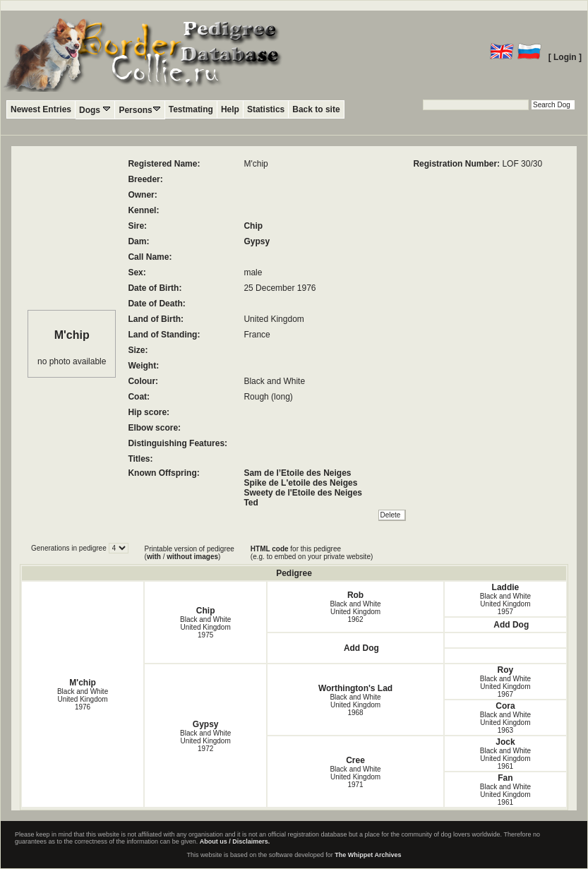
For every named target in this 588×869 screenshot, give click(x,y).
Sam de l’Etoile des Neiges (297, 473)
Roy (506, 670)
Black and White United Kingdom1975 (205, 627)
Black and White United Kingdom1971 (355, 777)
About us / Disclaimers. (235, 841)
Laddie (506, 587)
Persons (139, 110)
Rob (355, 595)
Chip (253, 226)
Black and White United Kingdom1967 (505, 687)
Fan (505, 778)
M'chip (83, 683)
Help (230, 109)
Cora (505, 706)
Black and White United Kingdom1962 (355, 612)
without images (192, 557)
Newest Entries (41, 109)
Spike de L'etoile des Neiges (300, 483)
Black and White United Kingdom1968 (355, 705)
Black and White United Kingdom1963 (505, 723)
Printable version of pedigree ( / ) (190, 553)
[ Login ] (565, 57)
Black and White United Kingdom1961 (505, 759)
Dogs (95, 110)
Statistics (266, 109)
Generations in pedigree (70, 548)
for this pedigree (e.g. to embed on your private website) (312, 553)
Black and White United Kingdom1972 (205, 741)
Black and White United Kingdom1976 (83, 699)
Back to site (316, 109)
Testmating (191, 109)
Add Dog (511, 625)
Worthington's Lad (355, 688)
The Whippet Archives (368, 855)
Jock (505, 742)
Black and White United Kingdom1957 (505, 604)
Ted (251, 503)
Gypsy (257, 241)
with (154, 557)
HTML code (270, 549)
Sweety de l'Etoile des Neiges (303, 493)
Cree (355, 760)
